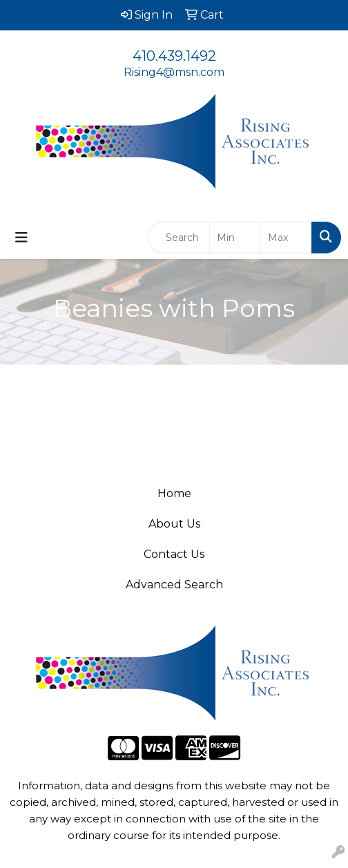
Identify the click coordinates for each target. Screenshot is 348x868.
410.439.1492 (174, 56)
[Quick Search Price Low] (235, 238)
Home (174, 493)
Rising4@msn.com (174, 72)
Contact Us (174, 554)
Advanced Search (174, 585)
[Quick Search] (179, 238)
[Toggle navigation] (21, 238)
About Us (174, 524)
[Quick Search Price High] (286, 238)
